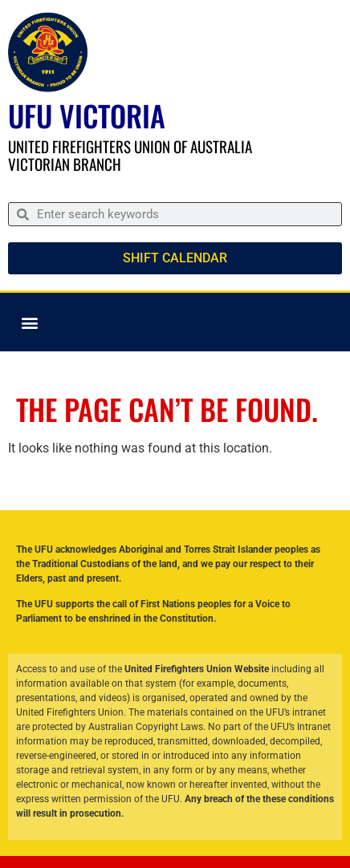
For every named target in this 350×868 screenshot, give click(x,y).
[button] (29, 322)
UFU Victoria (87, 115)
